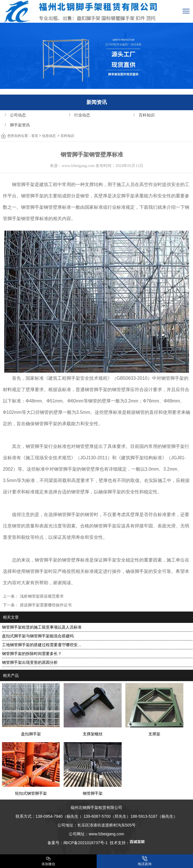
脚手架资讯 (20, 125)
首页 (35, 136)
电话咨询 (145, 861)
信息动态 (49, 136)
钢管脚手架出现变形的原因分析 (30, 662)
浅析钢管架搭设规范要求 (41, 596)
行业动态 (82, 115)
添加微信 (48, 861)
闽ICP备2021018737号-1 (86, 843)
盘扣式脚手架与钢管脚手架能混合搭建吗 (38, 636)
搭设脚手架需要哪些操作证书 (45, 605)
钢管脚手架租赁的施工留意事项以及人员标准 (42, 627)
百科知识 (147, 115)
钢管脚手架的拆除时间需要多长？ (32, 654)
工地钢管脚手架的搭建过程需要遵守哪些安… (42, 645)
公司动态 (18, 115)
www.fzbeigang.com (78, 166)
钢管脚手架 (23, 184)
